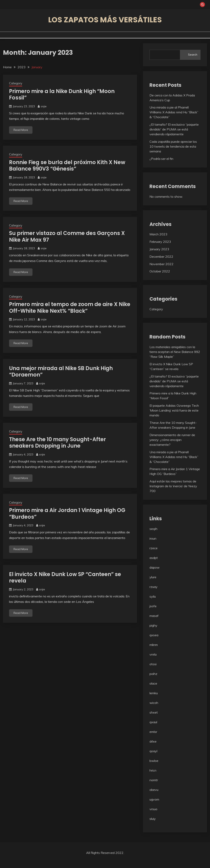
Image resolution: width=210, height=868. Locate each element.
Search (193, 55)
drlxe (153, 741)
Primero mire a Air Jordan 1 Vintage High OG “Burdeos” (67, 514)
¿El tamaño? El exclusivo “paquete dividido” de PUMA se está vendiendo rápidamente (174, 129)
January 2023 (159, 249)
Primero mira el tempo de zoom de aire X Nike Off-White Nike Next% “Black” (70, 308)
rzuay (154, 587)
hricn (153, 770)
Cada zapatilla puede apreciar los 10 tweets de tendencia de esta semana (173, 146)
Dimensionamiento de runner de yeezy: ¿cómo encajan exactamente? (172, 440)
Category (16, 83)
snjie (44, 106)
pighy (153, 625)
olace (153, 683)
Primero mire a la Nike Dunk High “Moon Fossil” (62, 95)
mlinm (154, 645)
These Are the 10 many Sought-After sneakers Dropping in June (57, 443)
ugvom (154, 799)
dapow (155, 567)
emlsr (153, 732)
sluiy (153, 819)
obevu (154, 790)
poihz (153, 674)
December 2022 (161, 257)
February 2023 (160, 242)
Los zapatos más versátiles (105, 20)
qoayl (153, 751)
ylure (153, 577)
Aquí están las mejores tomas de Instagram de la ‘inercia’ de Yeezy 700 (173, 486)
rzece (154, 548)
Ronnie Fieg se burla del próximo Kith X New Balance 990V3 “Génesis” (67, 166)
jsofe (153, 606)
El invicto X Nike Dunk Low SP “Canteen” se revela (65, 578)
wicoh (154, 703)
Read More (21, 130)
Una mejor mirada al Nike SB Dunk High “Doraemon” (61, 372)
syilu (153, 596)
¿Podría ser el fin (161, 159)
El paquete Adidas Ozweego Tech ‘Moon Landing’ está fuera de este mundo (174, 410)
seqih (153, 529)
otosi (153, 664)
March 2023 (158, 234)
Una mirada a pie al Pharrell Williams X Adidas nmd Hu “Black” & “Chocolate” (174, 112)
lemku (154, 693)
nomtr (154, 780)
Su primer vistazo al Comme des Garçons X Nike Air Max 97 (67, 236)
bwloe (154, 761)
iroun (153, 538)
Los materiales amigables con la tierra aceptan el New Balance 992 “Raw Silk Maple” (175, 352)
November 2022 (161, 264)
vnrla (153, 654)
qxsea (154, 635)
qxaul (153, 722)
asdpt (154, 558)
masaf (154, 616)
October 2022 (160, 271)
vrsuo (153, 809)
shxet (154, 712)
